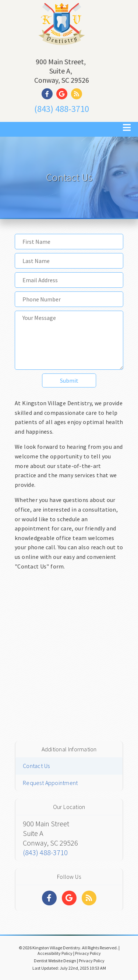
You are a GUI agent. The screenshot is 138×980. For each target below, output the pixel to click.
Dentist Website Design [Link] (55, 961)
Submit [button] (69, 380)
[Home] (62, 46)
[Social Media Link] (49, 94)
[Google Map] (69, 655)
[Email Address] (69, 280)
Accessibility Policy (55, 953)
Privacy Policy (88, 953)
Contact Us (36, 766)
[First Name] (69, 242)
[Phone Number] (69, 299)
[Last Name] (69, 261)
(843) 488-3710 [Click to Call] (62, 109)
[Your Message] (69, 340)
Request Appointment (50, 783)
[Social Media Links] (49, 898)
